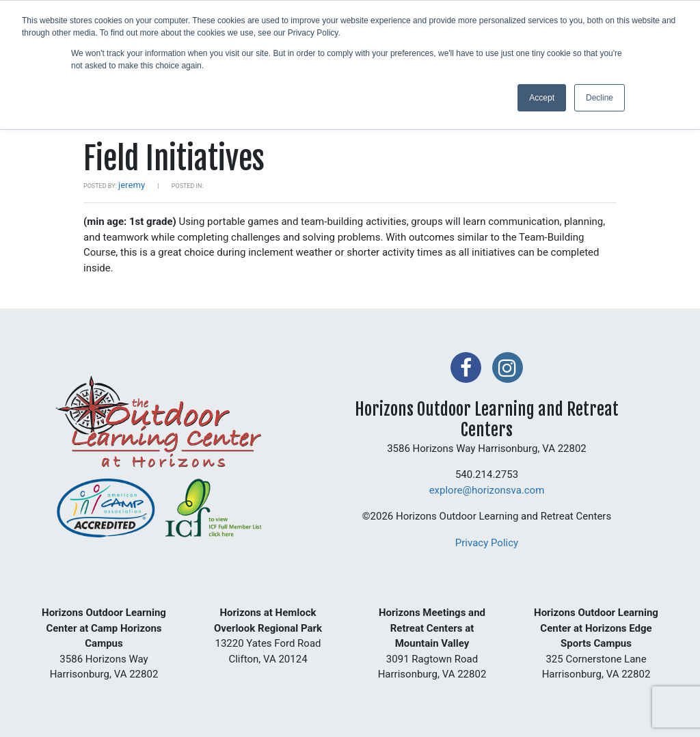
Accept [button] (542, 98)
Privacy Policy (487, 543)
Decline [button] (600, 98)
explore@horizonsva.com (487, 490)
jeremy (132, 185)
